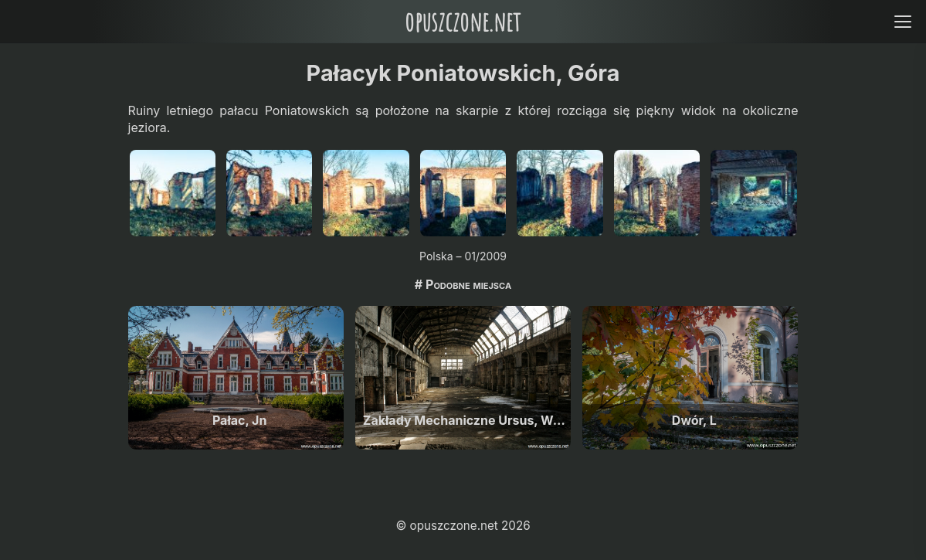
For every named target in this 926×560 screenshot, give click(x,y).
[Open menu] (902, 21)
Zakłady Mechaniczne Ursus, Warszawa (467, 420)
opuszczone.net (463, 21)
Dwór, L (694, 420)
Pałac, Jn (239, 420)
